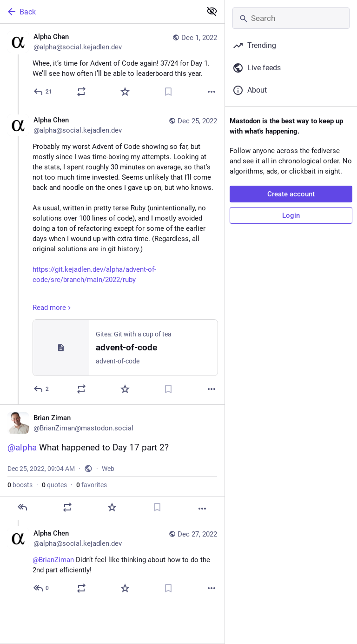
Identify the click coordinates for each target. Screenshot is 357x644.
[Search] (291, 18)
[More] (212, 92)
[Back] (100, 12)
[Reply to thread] (42, 389)
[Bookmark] (168, 92)
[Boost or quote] (81, 92)
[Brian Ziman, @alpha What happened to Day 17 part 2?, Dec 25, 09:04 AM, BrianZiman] (112, 462)
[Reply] (43, 92)
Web (108, 469)
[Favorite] (125, 92)
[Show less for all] (212, 11)
